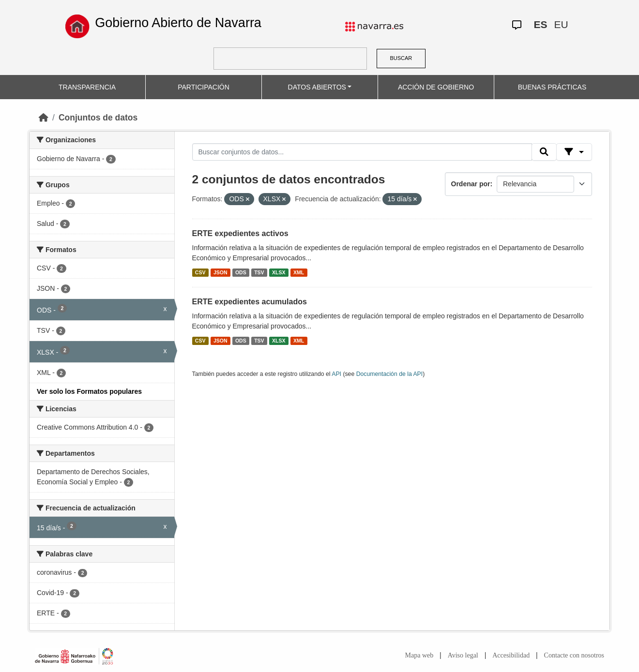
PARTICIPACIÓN (204, 87)
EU (561, 24)
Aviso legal (463, 655)
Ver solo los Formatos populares (89, 391)
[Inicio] (44, 118)
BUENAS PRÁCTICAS (552, 87)
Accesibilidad (511, 655)
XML (299, 272)
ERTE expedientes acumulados (250, 302)
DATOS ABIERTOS (317, 87)
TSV (259, 272)
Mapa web (419, 655)
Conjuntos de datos (98, 118)
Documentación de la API (390, 374)
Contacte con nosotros (574, 655)
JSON (221, 272)
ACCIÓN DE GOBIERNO (436, 87)
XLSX (279, 272)
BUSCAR (401, 58)
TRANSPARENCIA (87, 87)
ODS (241, 272)
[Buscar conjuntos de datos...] (362, 152)
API (336, 374)
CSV (200, 272)
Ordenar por (471, 184)
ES (541, 24)
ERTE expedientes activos (240, 233)
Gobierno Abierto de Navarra (178, 23)
